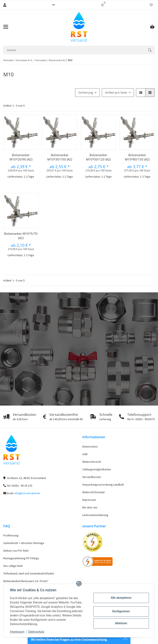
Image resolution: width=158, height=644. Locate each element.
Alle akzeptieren (121, 598)
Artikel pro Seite (116, 92)
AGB (85, 454)
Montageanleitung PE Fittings (21, 558)
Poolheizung (11, 535)
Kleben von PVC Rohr (16, 551)
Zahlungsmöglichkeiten (97, 469)
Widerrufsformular (94, 492)
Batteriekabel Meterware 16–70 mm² (26, 581)
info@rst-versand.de (27, 493)
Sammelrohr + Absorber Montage (24, 543)
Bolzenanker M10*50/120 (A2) (98, 157)
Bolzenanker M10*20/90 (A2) (21, 157)
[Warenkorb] (152, 27)
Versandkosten (92, 477)
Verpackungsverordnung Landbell (103, 485)
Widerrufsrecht (92, 462)
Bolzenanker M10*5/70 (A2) (21, 236)
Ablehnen (121, 623)
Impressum (89, 500)
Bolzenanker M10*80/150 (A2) (137, 157)
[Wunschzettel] (151, 5)
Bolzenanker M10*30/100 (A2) (60, 157)
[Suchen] (74, 50)
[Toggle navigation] (6, 27)
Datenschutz (90, 446)
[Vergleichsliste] (102, 5)
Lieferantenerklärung (95, 515)
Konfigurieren (121, 611)
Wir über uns (90, 507)
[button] (53, 5)
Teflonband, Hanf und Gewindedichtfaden (29, 573)
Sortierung (86, 92)
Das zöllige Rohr (13, 566)
